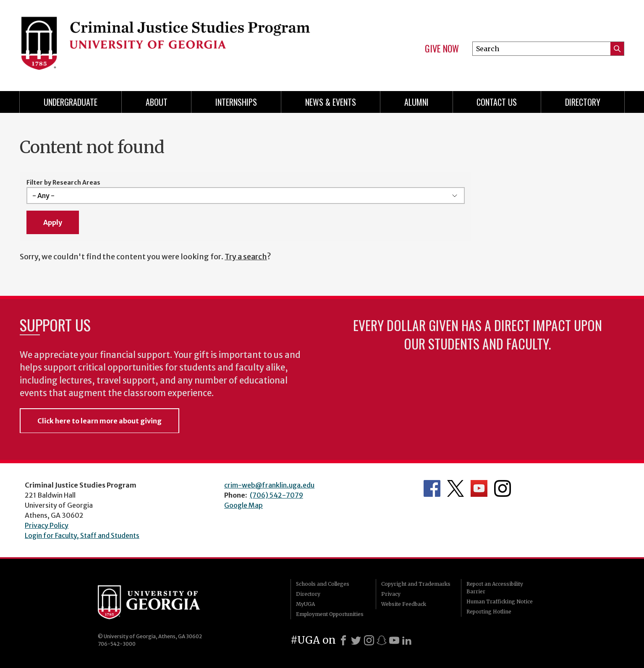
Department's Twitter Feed (456, 488)
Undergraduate (71, 102)
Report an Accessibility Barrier (495, 588)
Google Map (243, 505)
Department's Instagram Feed (503, 488)
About (157, 102)
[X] (356, 640)
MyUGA (305, 604)
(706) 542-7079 (276, 495)
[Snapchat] (382, 640)
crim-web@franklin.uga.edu (269, 485)
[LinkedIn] (407, 640)
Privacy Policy (47, 525)
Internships (236, 102)
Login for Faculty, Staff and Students (82, 535)
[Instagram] (369, 640)
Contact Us (497, 102)
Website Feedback (404, 604)
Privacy (391, 594)
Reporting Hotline (489, 612)
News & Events (331, 102)
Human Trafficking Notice (500, 601)
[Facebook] (343, 640)
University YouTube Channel (479, 488)
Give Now (442, 49)
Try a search (246, 257)
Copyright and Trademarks (416, 584)
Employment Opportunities (330, 614)
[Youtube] (394, 640)
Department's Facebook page (432, 488)
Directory (583, 102)
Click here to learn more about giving (99, 421)
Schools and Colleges (323, 584)
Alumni (416, 102)
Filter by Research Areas (63, 183)
